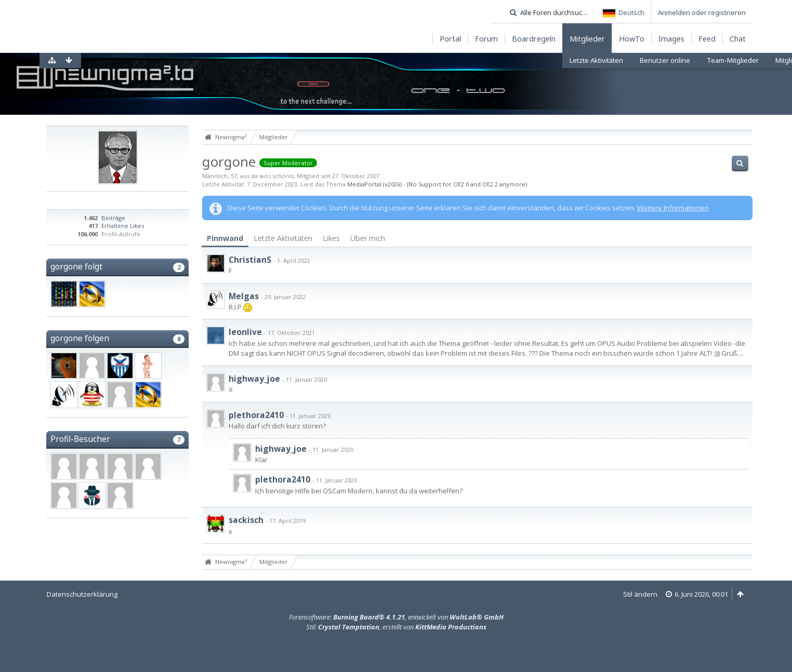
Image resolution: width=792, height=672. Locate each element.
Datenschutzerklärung (82, 594)
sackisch (246, 520)
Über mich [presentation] (368, 238)
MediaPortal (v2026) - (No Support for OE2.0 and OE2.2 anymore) (437, 184)
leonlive (245, 332)
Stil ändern (640, 594)
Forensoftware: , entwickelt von (396, 617)
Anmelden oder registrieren (702, 12)
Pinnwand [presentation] (225, 238)
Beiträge (113, 218)
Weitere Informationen (673, 208)
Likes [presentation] (331, 238)
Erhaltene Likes (123, 226)
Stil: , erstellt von (396, 627)
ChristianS (250, 260)
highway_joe (254, 379)
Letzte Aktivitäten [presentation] (283, 238)
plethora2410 (256, 415)
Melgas (244, 296)
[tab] (225, 239)
